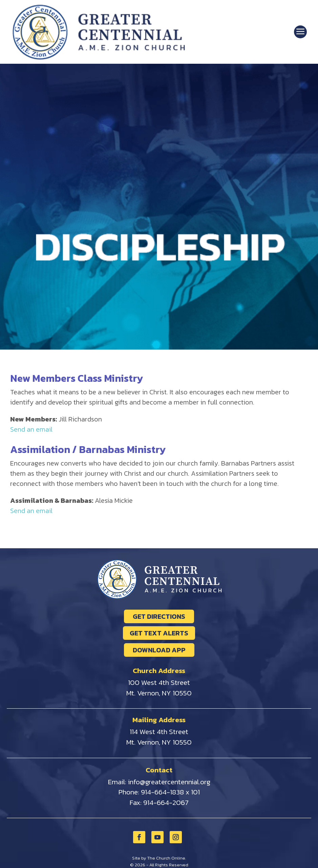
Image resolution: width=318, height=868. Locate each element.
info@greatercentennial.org (169, 782)
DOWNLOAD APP (159, 650)
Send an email (31, 429)
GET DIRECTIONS (159, 616)
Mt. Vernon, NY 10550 (159, 693)
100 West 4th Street (159, 682)
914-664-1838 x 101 (170, 792)
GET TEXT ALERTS (159, 633)
